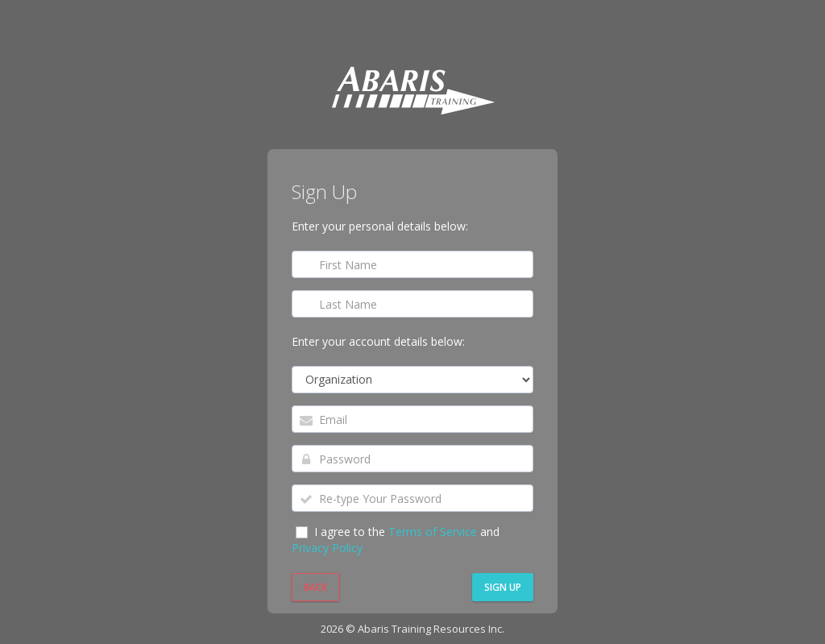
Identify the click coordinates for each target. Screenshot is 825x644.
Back (315, 587)
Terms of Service (434, 532)
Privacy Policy (327, 548)
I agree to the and (396, 540)
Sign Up (503, 587)
